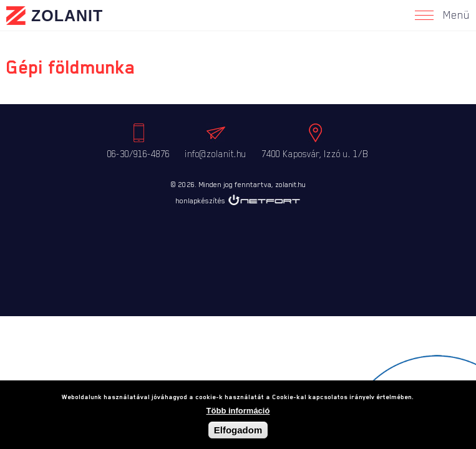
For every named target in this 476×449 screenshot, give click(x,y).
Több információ (238, 412)
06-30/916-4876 (138, 154)
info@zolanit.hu (216, 154)
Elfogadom (238, 431)
